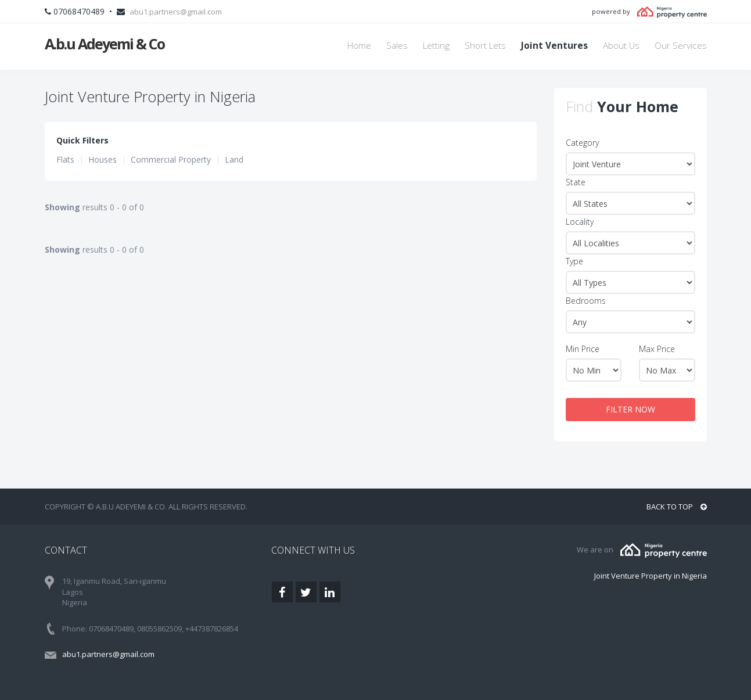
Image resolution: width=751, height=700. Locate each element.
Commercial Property (171, 159)
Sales (397, 46)
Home (359, 46)
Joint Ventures (554, 46)
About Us (621, 46)
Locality (580, 222)
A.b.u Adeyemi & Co (105, 44)
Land (234, 159)
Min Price (583, 349)
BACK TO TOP (677, 507)
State (576, 182)
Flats (65, 159)
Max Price (657, 349)
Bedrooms (586, 301)
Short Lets (485, 46)
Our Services (681, 46)
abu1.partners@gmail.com (176, 12)
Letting (436, 46)
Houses (103, 159)
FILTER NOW (630, 409)
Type (574, 261)
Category (582, 143)
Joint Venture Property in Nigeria (651, 576)
